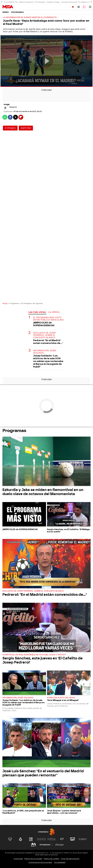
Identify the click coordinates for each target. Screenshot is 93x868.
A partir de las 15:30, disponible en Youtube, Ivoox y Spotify (34, 655)
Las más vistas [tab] (37, 312)
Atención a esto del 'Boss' (61, 698)
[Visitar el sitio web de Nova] (41, 839)
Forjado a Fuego (53, 2)
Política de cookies (51, 859)
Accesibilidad (60, 862)
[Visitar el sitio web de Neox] (31, 839)
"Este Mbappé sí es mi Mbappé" (63, 700)
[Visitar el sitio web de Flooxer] (60, 845)
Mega (5, 303)
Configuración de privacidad (40, 862)
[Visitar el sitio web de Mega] (52, 839)
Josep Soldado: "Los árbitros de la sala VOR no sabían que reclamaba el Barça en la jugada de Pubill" (48, 361)
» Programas (13, 303)
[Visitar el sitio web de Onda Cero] (73, 839)
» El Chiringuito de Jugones (31, 303)
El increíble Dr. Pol (11, 2)
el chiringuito (10, 128)
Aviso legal (18, 859)
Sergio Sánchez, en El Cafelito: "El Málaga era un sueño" (68, 531)
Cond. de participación (70, 859)
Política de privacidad (33, 859)
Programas (17, 12)
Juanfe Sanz (26, 128)
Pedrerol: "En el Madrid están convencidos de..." (48, 342)
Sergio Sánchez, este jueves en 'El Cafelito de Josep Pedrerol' (43, 660)
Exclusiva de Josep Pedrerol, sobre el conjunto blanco (45, 335)
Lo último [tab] (54, 312)
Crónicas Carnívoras (69, 2)
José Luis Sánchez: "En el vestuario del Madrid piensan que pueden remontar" (43, 773)
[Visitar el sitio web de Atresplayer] (46, 845)
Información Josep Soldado (45, 352)
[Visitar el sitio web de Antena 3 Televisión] (10, 839)
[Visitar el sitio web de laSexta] (20, 839)
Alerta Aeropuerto (26, 2)
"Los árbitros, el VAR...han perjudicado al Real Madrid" (23, 812)
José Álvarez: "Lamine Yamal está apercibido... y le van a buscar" (64, 812)
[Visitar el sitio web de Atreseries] (62, 839)
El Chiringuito (40, 2)
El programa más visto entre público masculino (48, 319)
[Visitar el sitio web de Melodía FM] (33, 845)
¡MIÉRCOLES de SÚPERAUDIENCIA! (44, 324)
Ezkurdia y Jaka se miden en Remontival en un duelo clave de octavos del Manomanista (43, 492)
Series (6, 12)
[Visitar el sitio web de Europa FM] (83, 839)
